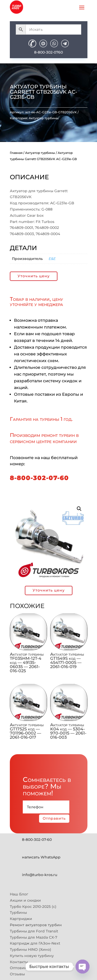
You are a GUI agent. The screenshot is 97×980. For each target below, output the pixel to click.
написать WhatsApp (41, 857)
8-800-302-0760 (48, 52)
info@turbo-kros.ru (40, 875)
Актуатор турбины (44, 118)
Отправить (54, 818)
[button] (79, 509)
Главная (16, 153)
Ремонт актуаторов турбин (36, 925)
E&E (52, 259)
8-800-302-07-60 (39, 478)
